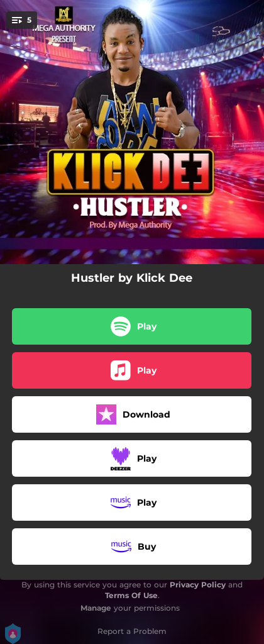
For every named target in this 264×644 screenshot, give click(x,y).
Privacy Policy (198, 585)
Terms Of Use (131, 595)
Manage (96, 608)
